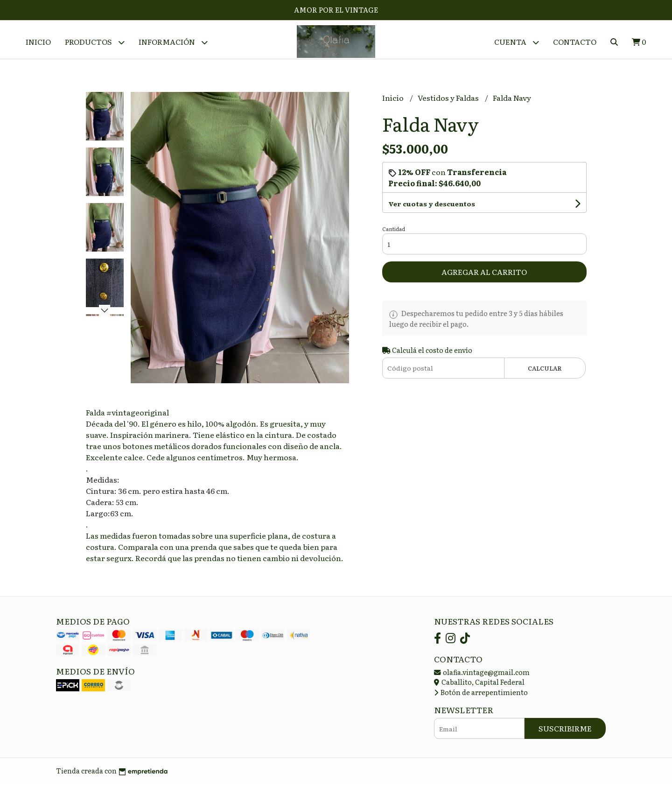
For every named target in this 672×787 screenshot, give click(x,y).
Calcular (545, 371)
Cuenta (517, 42)
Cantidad (394, 232)
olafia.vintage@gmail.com (482, 675)
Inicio (38, 42)
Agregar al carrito (484, 275)
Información (173, 42)
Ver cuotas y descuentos (432, 207)
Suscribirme (565, 732)
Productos (95, 42)
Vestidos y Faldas (449, 101)
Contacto (575, 42)
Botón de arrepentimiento (481, 695)
